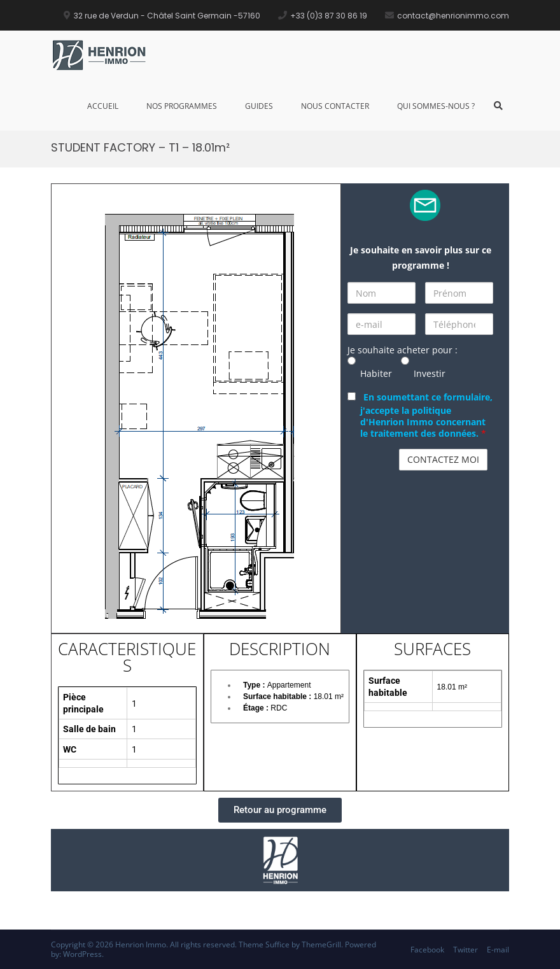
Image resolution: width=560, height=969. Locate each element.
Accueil (103, 106)
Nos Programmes (182, 106)
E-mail (498, 950)
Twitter (465, 950)
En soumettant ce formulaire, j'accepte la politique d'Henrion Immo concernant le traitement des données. (426, 415)
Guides (259, 106)
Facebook (427, 950)
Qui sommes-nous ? (436, 106)
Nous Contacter (335, 106)
